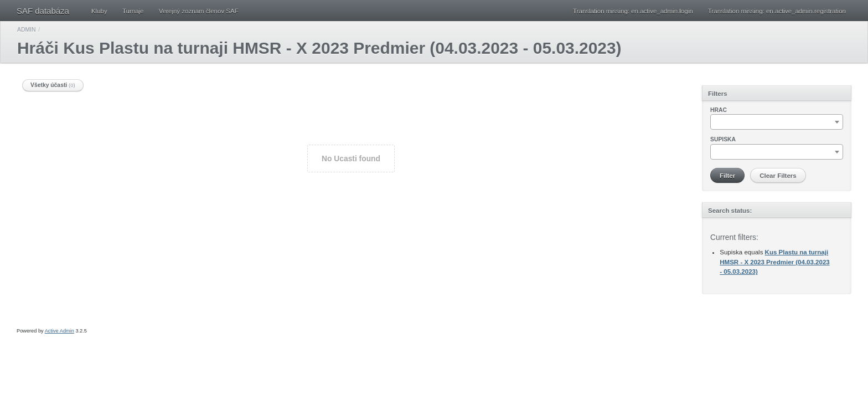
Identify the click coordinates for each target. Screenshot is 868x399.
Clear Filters (778, 176)
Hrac (719, 110)
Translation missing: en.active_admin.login (633, 11)
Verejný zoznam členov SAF (199, 11)
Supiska (723, 139)
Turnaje (133, 11)
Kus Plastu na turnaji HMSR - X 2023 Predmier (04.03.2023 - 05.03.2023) (774, 262)
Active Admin (60, 331)
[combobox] (777, 122)
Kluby (99, 11)
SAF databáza (43, 11)
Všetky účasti (53, 85)
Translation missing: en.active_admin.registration (777, 11)
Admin (26, 30)
